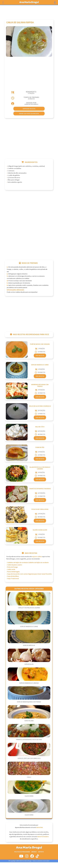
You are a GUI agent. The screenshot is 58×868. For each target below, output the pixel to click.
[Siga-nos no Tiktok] (37, 857)
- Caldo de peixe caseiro (14, 565)
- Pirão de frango (12, 567)
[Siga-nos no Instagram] (27, 857)
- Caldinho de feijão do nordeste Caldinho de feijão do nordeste (27, 563)
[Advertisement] (29, 11)
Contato (41, 852)
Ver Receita (40, 355)
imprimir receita (29, 109)
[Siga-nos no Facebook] (32, 857)
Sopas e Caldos (37, 557)
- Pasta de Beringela (13, 572)
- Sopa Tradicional (13, 579)
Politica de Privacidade (22, 852)
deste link (40, 828)
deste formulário (43, 837)
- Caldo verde (11, 569)
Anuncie (34, 852)
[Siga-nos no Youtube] (21, 857)
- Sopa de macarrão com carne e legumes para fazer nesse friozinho (29, 574)
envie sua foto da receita (29, 113)
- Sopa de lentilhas (13, 576)
